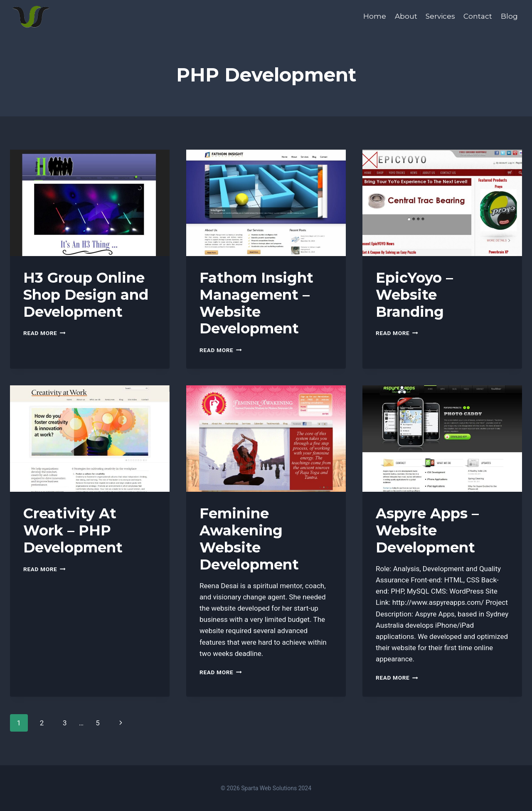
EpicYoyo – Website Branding (414, 295)
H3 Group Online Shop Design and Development (86, 295)
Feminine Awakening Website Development (249, 539)
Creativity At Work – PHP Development (73, 530)
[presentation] (90, 203)
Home (375, 16)
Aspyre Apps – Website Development (427, 530)
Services (440, 16)
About (406, 16)
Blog (509, 16)
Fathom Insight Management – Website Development (256, 303)
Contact (478, 16)
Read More (44, 333)
